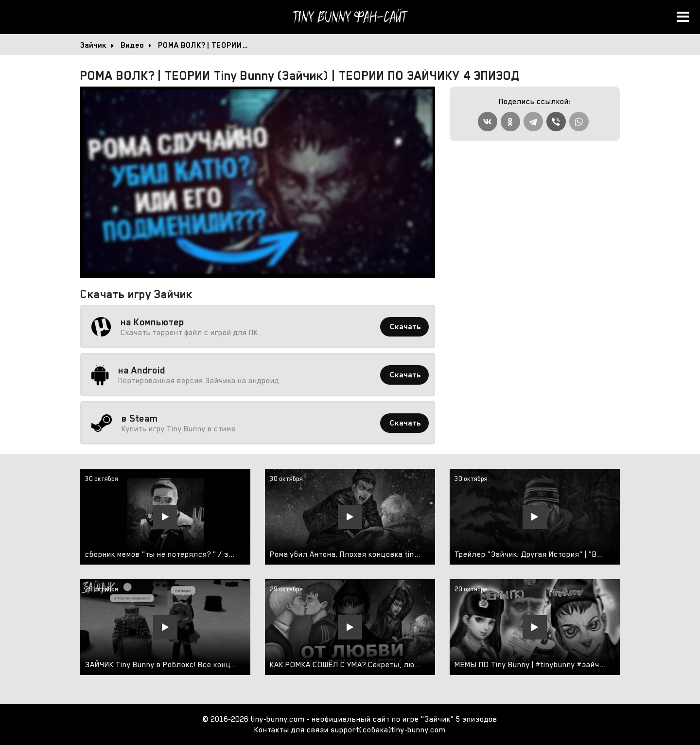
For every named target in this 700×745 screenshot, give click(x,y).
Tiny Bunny (350, 17)
